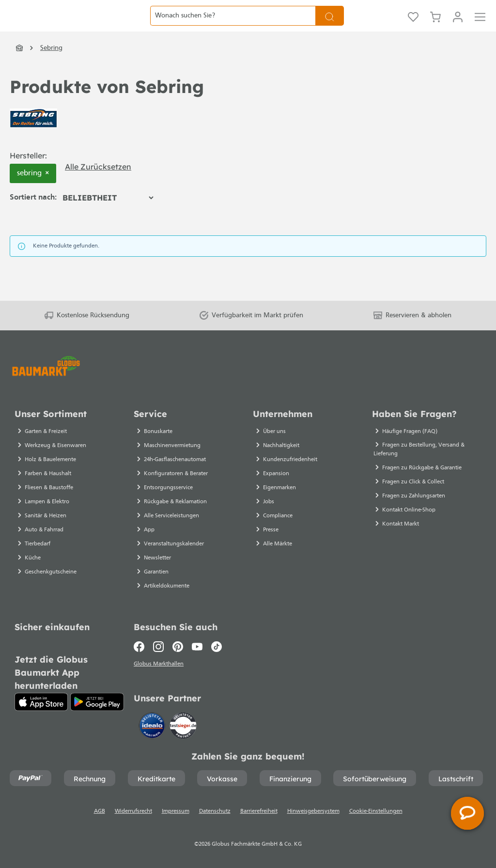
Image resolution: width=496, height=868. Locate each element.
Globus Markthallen (160, 663)
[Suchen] (330, 26)
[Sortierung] (108, 219)
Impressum (176, 811)
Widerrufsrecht (133, 811)
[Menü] (480, 27)
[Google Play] (97, 699)
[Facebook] (141, 644)
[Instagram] (158, 644)
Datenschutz (215, 811)
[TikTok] (217, 644)
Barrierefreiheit (259, 811)
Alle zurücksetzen (98, 188)
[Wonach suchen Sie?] (233, 26)
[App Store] (41, 699)
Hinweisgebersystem (313, 811)
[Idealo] (153, 725)
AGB (100, 811)
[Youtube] (197, 644)
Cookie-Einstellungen (376, 811)
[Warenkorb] (435, 27)
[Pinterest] (178, 644)
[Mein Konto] (458, 27)
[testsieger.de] (183, 725)
